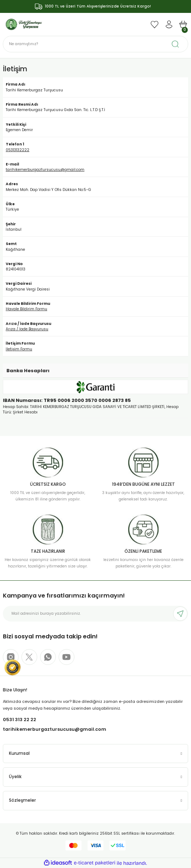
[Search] (95, 44)
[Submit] (180, 614)
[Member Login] (169, 24)
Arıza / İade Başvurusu (27, 329)
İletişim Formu (19, 349)
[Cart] (183, 24)
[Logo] (24, 24)
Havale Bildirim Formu (26, 309)
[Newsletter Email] (95, 614)
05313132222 (18, 150)
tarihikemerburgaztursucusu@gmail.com (45, 170)
